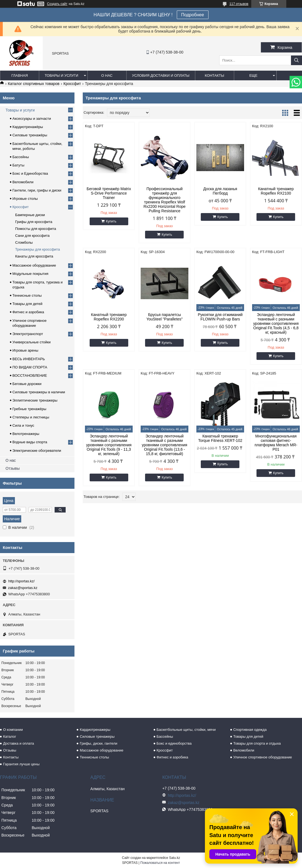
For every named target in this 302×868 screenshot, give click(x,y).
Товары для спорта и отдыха (257, 743)
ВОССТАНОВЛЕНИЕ (30, 375)
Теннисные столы (27, 295)
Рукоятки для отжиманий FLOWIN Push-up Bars (220, 317)
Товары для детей (27, 304)
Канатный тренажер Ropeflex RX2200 (109, 317)
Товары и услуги (62, 75)
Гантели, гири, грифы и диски (37, 190)
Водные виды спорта (30, 442)
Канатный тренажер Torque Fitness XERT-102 (220, 438)
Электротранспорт (28, 334)
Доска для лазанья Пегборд (220, 191)
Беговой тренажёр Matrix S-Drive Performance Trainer (109, 193)
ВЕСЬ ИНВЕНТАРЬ (29, 359)
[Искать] (296, 60)
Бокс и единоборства (174, 743)
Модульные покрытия (30, 274)
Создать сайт (57, 4)
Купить (111, 221)
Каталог (10, 736)
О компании (13, 730)
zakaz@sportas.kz (23, 588)
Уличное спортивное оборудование (263, 757)
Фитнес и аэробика (28, 312)
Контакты (215, 75)
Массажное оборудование (34, 265)
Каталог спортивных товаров (34, 84)
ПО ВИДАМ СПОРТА (30, 367)
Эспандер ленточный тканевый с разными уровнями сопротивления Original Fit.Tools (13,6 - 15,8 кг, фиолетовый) (165, 445)
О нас (107, 75)
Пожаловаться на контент (160, 863)
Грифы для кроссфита (34, 222)
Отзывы (13, 468)
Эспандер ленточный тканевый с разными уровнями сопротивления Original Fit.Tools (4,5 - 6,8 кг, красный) (276, 323)
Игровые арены (25, 350)
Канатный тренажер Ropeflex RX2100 (276, 191)
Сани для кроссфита (32, 236)
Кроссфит (72, 84)
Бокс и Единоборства (30, 173)
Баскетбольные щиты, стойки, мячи (186, 730)
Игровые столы (25, 199)
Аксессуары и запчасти (32, 119)
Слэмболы (24, 242)
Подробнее (193, 15)
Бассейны (21, 157)
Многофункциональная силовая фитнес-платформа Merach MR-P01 (276, 443)
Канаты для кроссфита (34, 256)
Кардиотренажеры (95, 730)
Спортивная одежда (250, 730)
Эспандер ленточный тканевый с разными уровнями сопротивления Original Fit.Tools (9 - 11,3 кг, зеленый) (109, 445)
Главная (20, 75)
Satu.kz (175, 858)
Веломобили (23, 182)
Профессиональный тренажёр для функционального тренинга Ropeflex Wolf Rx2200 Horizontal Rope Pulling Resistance (165, 200)
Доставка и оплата (18, 743)
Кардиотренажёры (28, 127)
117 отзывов (239, 4)
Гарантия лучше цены (21, 764)
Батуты (18, 165)
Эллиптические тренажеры (35, 400)
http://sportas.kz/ (21, 581)
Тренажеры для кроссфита (38, 249)
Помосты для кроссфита (36, 229)
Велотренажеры (26, 434)
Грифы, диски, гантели (98, 743)
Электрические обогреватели (37, 451)
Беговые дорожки (27, 384)
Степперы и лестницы (31, 417)
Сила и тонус (23, 425)
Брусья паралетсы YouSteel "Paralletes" (165, 317)
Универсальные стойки (32, 342)
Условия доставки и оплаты (161, 75)
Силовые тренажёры (30, 135)
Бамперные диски (30, 215)
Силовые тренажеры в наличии (39, 392)
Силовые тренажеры (97, 736)
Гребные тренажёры (29, 409)
